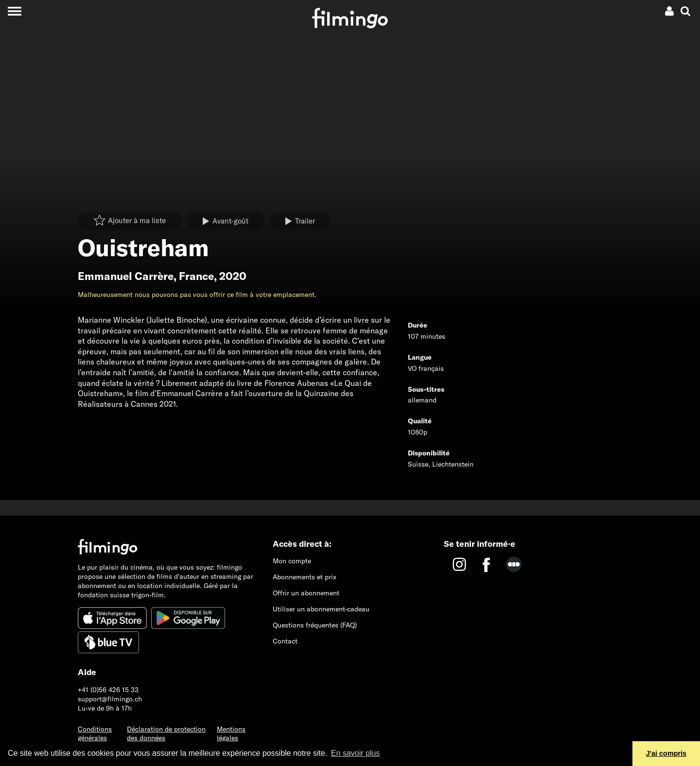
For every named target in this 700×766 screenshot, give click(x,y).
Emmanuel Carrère (126, 276)
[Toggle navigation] (14, 11)
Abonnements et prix (305, 577)
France (196, 276)
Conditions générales (95, 734)
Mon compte (292, 561)
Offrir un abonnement (306, 593)
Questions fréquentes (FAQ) (315, 625)
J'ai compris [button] (666, 753)
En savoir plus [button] (356, 753)
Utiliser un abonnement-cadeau (321, 609)
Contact (285, 641)
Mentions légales (231, 734)
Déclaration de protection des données (166, 734)
